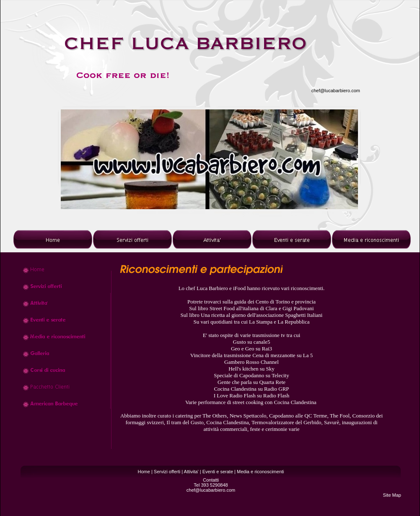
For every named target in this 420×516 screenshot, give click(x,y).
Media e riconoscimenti (261, 472)
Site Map (392, 495)
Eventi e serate (218, 472)
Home (144, 472)
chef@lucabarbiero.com (336, 91)
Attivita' (191, 472)
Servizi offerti (167, 472)
